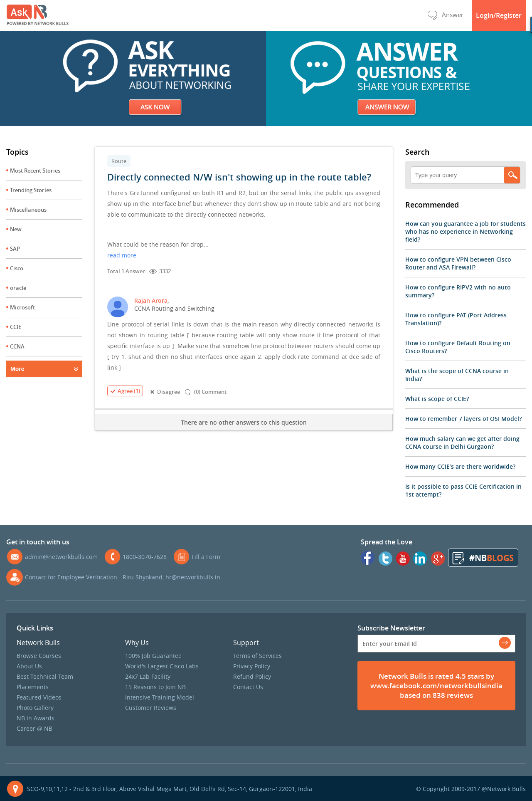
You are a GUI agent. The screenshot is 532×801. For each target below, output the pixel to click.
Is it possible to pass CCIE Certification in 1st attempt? (463, 490)
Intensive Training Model (160, 697)
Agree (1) (125, 391)
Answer (445, 15)
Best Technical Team (45, 676)
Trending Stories (31, 190)
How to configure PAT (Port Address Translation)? (456, 319)
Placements (33, 687)
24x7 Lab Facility (148, 676)
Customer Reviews (151, 708)
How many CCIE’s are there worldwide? (460, 466)
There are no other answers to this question (244, 422)
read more (122, 255)
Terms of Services (257, 656)
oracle (18, 288)
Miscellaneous (28, 210)
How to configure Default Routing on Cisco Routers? (458, 347)
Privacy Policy (252, 666)
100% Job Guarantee (153, 656)
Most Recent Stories (35, 171)
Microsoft (22, 307)
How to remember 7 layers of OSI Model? (463, 419)
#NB (491, 558)
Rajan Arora (151, 300)
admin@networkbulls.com (61, 557)
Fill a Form (206, 557)
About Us (29, 666)
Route (119, 161)
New (16, 229)
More (17, 369)
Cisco (17, 268)
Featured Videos (39, 697)
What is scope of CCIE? (437, 399)
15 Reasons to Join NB (155, 687)
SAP (15, 249)
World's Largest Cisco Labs (162, 666)
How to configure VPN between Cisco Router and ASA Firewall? (458, 263)
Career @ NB (34, 728)
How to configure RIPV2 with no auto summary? (458, 291)
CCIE (16, 327)
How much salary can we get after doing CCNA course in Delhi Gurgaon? (462, 443)
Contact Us (248, 687)
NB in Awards (36, 718)
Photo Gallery (35, 708)
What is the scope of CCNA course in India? (457, 375)
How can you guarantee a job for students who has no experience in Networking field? (465, 231)
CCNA (17, 346)
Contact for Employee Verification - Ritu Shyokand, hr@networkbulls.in (123, 577)
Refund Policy (252, 676)
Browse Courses (39, 656)
